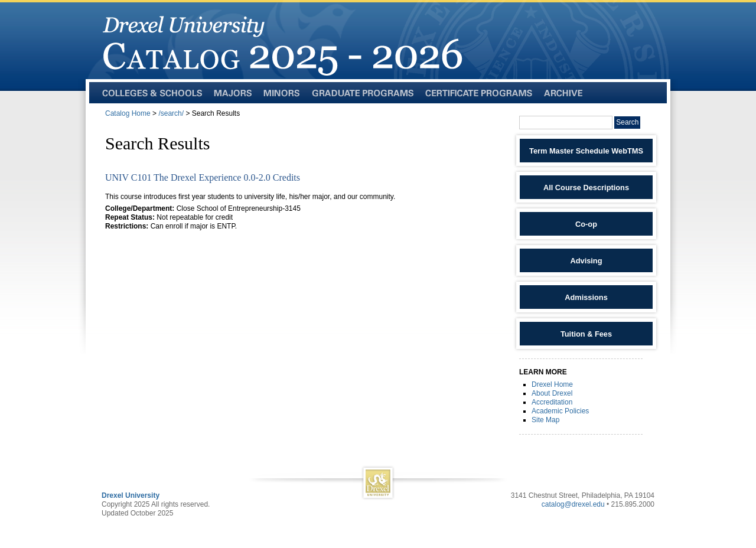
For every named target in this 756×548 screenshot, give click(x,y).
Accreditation (552, 402)
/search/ (171, 113)
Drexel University (131, 495)
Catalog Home (128, 113)
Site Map (545, 420)
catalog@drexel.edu (573, 504)
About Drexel (552, 393)
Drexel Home (552, 384)
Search (627, 122)
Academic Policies (560, 411)
